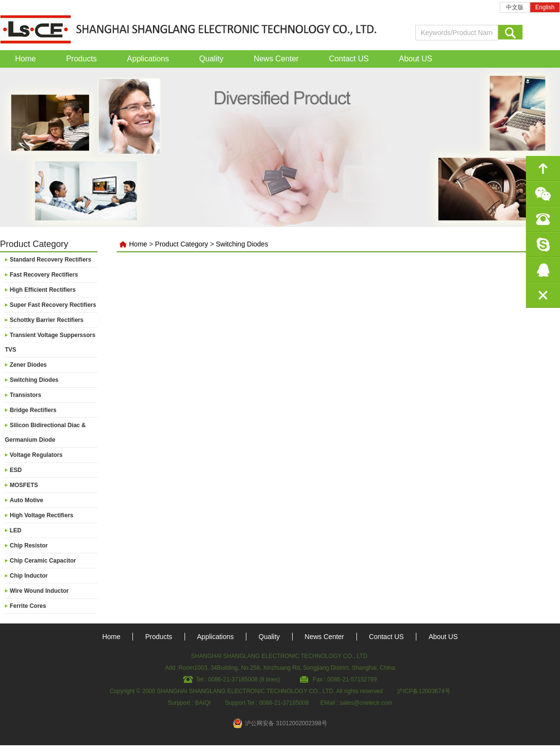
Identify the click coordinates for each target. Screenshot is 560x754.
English (545, 7)
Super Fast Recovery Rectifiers (53, 305)
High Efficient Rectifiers (43, 290)
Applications (148, 59)
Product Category (181, 244)
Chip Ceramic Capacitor (43, 561)
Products (82, 59)
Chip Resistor (29, 546)
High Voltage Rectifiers (41, 515)
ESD (16, 470)
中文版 (515, 7)
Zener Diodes (28, 365)
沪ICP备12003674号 (423, 691)
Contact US (349, 59)
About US (415, 59)
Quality (211, 59)
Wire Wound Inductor (39, 591)
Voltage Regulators (36, 455)
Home (26, 59)
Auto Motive (27, 500)
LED (16, 530)
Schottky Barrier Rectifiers (47, 320)
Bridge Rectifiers (33, 410)
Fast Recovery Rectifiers (44, 275)
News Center (276, 59)
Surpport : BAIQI (189, 703)
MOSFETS (24, 485)
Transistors (26, 395)
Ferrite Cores (28, 606)
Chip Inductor (29, 576)
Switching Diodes (34, 380)
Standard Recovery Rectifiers (50, 260)
